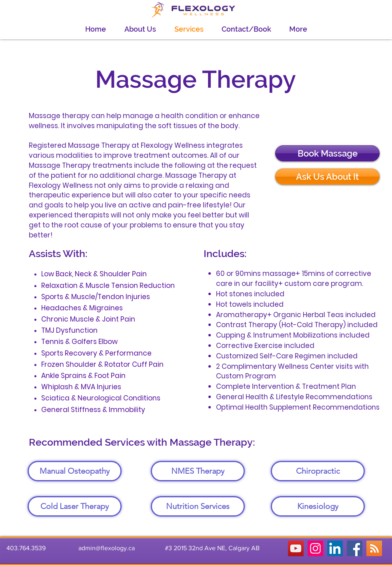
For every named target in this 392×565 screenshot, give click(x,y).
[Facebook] (355, 548)
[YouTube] (296, 548)
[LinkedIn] (335, 548)
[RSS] (374, 548)
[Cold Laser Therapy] (75, 506)
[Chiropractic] (318, 471)
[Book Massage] (327, 153)
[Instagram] (315, 548)
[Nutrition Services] (198, 506)
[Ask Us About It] (327, 177)
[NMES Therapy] (198, 471)
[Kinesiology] (318, 506)
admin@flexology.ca (107, 548)
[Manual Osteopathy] (75, 471)
